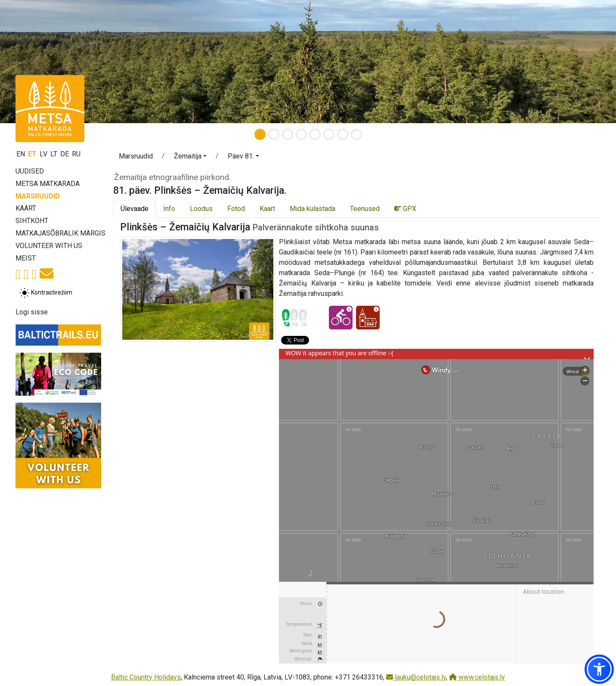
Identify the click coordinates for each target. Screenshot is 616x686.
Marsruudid (38, 196)
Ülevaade (135, 209)
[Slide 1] (260, 134)
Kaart (26, 208)
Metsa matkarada (48, 184)
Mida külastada (313, 209)
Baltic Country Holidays (146, 677)
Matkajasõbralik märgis (60, 233)
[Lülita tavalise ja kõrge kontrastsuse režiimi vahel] (46, 293)
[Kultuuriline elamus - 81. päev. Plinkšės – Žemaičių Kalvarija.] (368, 318)
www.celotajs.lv (477, 677)
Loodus (201, 209)
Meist (26, 258)
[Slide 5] (315, 134)
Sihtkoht (32, 221)
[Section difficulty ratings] (294, 318)
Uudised (30, 171)
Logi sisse (32, 312)
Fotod (236, 209)
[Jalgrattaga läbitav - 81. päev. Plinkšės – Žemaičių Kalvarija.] (341, 318)
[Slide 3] (288, 134)
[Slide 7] (343, 134)
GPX (405, 209)
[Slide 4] (301, 134)
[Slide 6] (329, 134)
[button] (190, 158)
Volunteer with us (49, 246)
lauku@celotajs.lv (416, 677)
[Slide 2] (274, 134)
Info (169, 209)
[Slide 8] (356, 134)
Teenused (365, 209)
